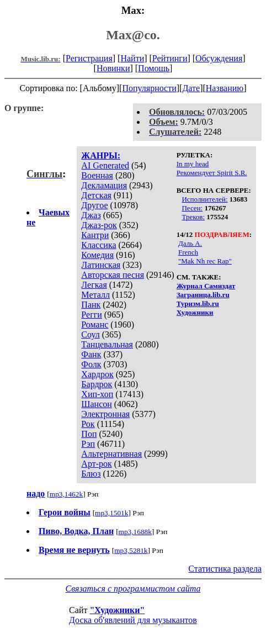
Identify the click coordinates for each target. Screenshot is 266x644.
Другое (94, 205)
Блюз (91, 474)
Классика (99, 245)
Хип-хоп (97, 394)
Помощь (154, 68)
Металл (95, 295)
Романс (95, 324)
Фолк (91, 364)
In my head (193, 164)
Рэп (88, 444)
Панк (91, 305)
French (188, 252)
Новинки (113, 68)
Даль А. (190, 243)
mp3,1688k (135, 532)
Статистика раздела (225, 569)
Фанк (91, 354)
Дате (191, 88)
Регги (91, 315)
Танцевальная (107, 344)
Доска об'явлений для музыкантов (133, 620)
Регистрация (89, 58)
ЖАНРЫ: (101, 155)
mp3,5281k (131, 550)
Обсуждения (219, 58)
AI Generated (105, 165)
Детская (96, 195)
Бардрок (97, 384)
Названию (225, 88)
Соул (90, 334)
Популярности (149, 88)
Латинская (101, 265)
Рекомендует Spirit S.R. (212, 173)
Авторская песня (113, 275)
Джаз (91, 215)
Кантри (95, 235)
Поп (89, 434)
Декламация (104, 185)
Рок (88, 424)
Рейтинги (170, 58)
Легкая (94, 285)
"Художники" (117, 610)
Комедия (97, 255)
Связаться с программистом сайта (133, 588)
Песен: (192, 208)
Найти (132, 58)
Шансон (96, 404)
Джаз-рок (99, 225)
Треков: (193, 217)
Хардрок (97, 374)
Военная (97, 175)
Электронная (105, 414)
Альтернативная (111, 454)
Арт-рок (96, 464)
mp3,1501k (111, 513)
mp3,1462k (66, 494)
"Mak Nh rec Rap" (205, 261)
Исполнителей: (204, 199)
